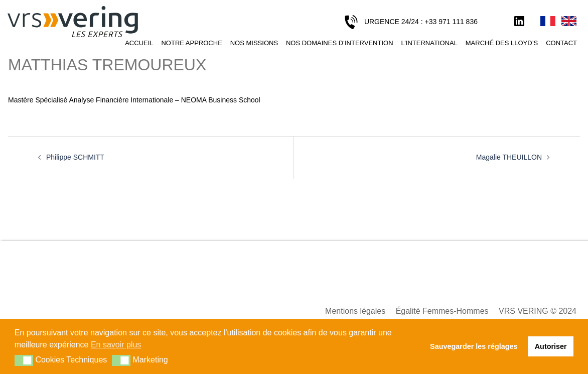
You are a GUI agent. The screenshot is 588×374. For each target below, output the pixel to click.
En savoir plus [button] (116, 345)
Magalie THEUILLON (509, 157)
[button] (24, 360)
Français (548, 22)
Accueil (139, 43)
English (569, 22)
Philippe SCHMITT (75, 157)
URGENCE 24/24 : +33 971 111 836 (421, 22)
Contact (561, 43)
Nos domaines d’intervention (340, 43)
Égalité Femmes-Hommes (442, 311)
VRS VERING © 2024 (538, 311)
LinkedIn (519, 22)
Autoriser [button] (551, 346)
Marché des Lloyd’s (502, 43)
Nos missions (254, 43)
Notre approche (191, 43)
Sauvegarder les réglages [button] (474, 346)
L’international (429, 43)
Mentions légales (355, 311)
